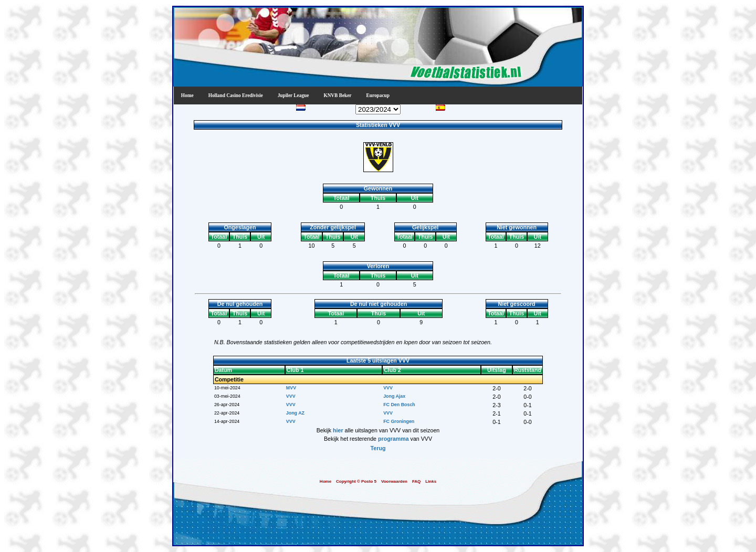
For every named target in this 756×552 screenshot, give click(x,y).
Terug (378, 448)
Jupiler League (293, 95)
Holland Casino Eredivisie (236, 95)
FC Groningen (399, 421)
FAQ (416, 481)
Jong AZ (295, 413)
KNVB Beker (337, 95)
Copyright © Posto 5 (356, 481)
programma (393, 439)
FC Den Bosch (399, 405)
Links (431, 481)
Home (187, 95)
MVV (291, 388)
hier (338, 430)
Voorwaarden (394, 481)
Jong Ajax (394, 396)
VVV (388, 388)
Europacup (378, 95)
